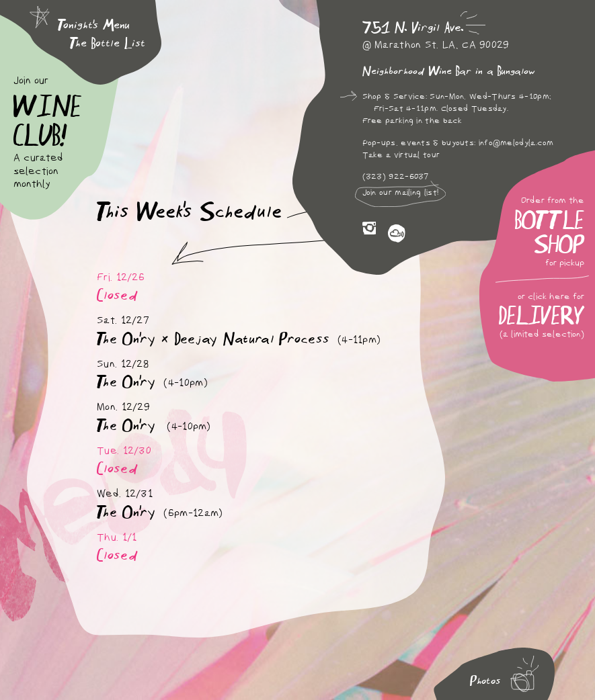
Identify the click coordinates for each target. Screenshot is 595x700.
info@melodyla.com (516, 143)
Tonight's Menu (94, 25)
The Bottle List (108, 43)
